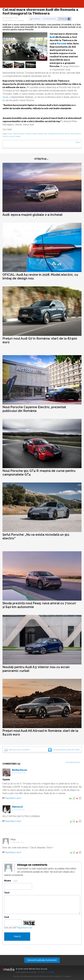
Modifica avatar (8, 868)
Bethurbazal (19, 770)
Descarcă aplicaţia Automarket (42, 960)
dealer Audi (43, 134)
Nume (8, 881)
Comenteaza (51, 19)
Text (7, 893)
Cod (6, 917)
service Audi (70, 134)
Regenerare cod (25, 928)
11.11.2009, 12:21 (19, 810)
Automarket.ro (42, 4)
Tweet (77, 142)
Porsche (62, 44)
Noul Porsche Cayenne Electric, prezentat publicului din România (34, 409)
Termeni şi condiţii (46, 972)
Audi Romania (19, 134)
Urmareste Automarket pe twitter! (66, 750)
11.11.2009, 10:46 (20, 773)
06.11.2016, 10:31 (18, 842)
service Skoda (15, 136)
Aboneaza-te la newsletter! (19, 750)
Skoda (5, 97)
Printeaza (36, 19)
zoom (43, 56)
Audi (52, 37)
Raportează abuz (13, 798)
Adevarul (17, 807)
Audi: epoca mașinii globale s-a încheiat (32, 215)
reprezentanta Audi (56, 134)
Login (15, 881)
